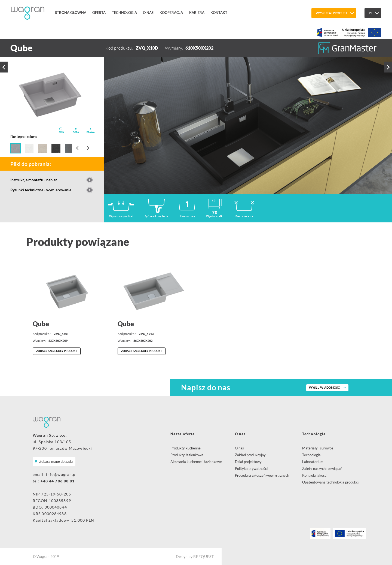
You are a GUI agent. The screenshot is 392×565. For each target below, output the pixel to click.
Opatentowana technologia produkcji (331, 482)
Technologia (124, 13)
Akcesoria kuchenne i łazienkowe (196, 462)
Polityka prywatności (251, 469)
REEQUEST (203, 556)
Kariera (197, 13)
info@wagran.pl (62, 474)
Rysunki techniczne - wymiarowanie (41, 190)
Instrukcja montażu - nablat (34, 180)
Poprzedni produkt (4, 67)
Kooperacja (171, 13)
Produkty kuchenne (186, 448)
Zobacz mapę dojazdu (56, 461)
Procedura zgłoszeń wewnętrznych (262, 475)
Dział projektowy (248, 462)
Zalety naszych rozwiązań (322, 469)
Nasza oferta (183, 434)
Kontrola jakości (315, 475)
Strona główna (71, 13)
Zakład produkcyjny (250, 455)
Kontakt (219, 13)
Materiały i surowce (318, 448)
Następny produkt (388, 67)
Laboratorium (313, 462)
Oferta (99, 13)
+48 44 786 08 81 (58, 481)
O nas (148, 13)
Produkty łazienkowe (187, 455)
